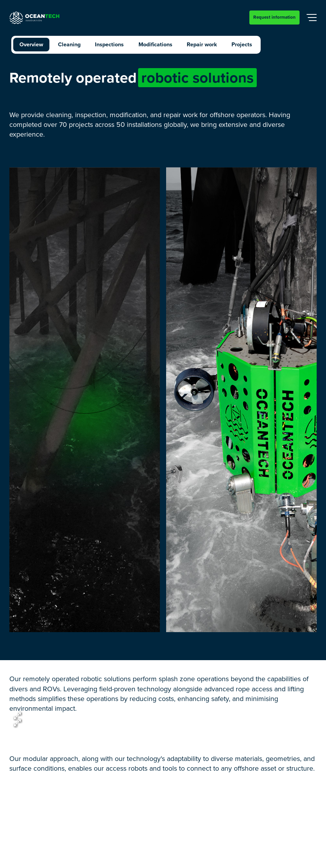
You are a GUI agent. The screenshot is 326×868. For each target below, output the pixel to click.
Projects (242, 44)
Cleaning (69, 44)
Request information (274, 17)
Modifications (155, 44)
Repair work (202, 44)
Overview (31, 44)
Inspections (109, 44)
